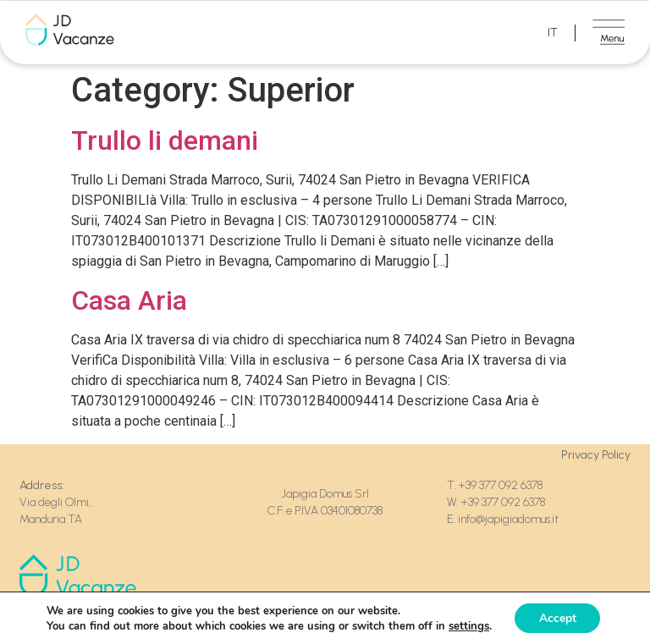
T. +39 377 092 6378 (496, 485)
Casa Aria (129, 300)
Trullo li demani (165, 140)
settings (467, 625)
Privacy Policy (596, 455)
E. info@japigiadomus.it (503, 519)
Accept (558, 617)
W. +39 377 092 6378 (496, 502)
